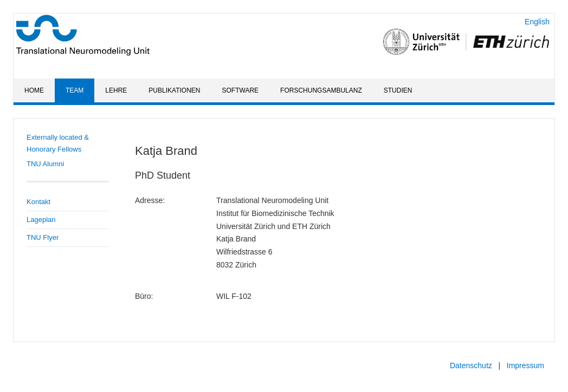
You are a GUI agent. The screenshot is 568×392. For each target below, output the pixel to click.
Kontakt (38, 202)
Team (75, 90)
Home (34, 90)
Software (241, 90)
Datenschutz (471, 365)
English (537, 22)
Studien (398, 90)
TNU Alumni (45, 164)
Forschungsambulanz (321, 90)
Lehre (116, 90)
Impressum (525, 365)
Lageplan (41, 220)
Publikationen (174, 90)
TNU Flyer (43, 237)
